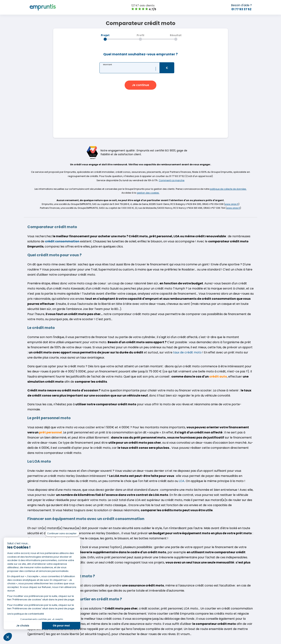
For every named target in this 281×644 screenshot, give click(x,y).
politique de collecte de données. (228, 189)
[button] (8, 637)
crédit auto (218, 377)
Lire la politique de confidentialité (26, 614)
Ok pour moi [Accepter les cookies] (61, 626)
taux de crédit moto (187, 352)
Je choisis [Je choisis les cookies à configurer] (23, 626)
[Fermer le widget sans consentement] (62, 534)
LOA (182, 481)
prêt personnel (50, 432)
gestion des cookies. (148, 193)
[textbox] (130, 68)
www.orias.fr (232, 204)
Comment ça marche (172, 180)
